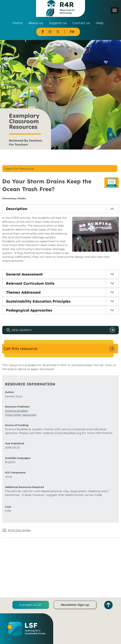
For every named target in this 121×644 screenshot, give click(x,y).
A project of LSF (31, 605)
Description (17, 209)
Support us (58, 23)
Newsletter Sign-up (75, 605)
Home (18, 23)
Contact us (81, 23)
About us (36, 23)
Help (100, 23)
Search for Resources (19, 169)
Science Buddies (16, 411)
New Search (21, 330)
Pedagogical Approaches (29, 310)
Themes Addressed (23, 292)
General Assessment (24, 274)
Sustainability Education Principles (38, 301)
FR (72, 32)
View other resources (21, 415)
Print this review (19, 530)
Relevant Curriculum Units (30, 283)
